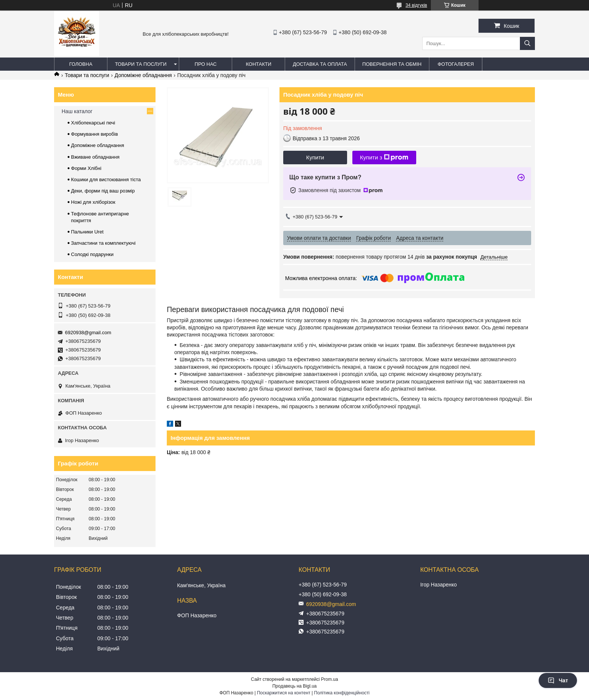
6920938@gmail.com (88, 333)
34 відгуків (416, 5)
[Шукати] (527, 43)
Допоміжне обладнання (143, 75)
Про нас (206, 64)
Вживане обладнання (95, 157)
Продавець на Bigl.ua (294, 686)
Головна (81, 64)
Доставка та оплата (320, 64)
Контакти (258, 64)
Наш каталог (77, 111)
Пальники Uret (87, 232)
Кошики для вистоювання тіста (106, 180)
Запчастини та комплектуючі (103, 243)
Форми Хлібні (86, 168)
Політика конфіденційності (342, 693)
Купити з (384, 158)
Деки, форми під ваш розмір (103, 191)
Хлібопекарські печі (93, 123)
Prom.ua (330, 679)
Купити (315, 157)
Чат (558, 680)
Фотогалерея (456, 64)
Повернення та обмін (392, 64)
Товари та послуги (141, 64)
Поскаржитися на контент (284, 693)
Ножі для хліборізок (93, 202)
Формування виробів (94, 134)
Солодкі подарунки (92, 254)
